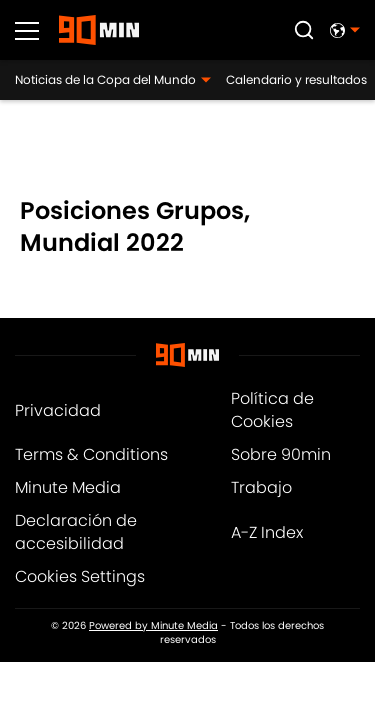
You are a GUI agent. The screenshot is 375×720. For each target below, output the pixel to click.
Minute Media (68, 487)
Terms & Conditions (91, 454)
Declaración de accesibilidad (76, 532)
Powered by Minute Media (153, 626)
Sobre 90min (281, 454)
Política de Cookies (272, 410)
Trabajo (261, 487)
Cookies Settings (80, 576)
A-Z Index (267, 532)
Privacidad (58, 410)
